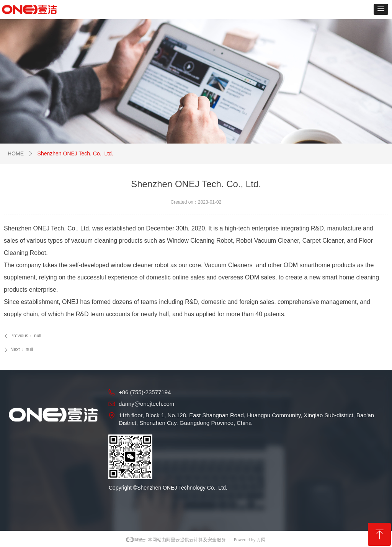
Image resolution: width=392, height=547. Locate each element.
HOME (16, 153)
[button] (381, 9)
